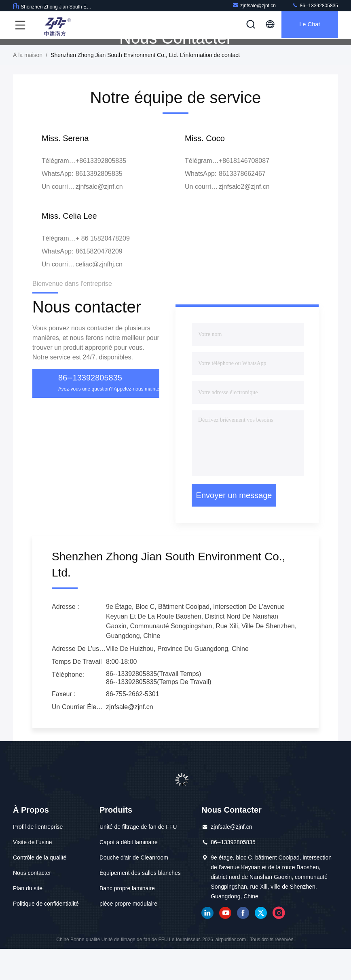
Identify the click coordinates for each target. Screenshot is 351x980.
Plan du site (28, 919)
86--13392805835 (315, 5)
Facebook (243, 944)
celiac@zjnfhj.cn (99, 295)
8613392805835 (99, 205)
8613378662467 (242, 205)
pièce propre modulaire (128, 935)
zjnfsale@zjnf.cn (254, 5)
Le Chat (308, 25)
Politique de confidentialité (46, 935)
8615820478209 (99, 282)
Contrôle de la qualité (40, 889)
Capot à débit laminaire (129, 873)
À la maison (28, 86)
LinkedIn (207, 944)
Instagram (279, 944)
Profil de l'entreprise (38, 858)
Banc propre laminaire (127, 919)
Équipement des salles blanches (140, 904)
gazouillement (261, 944)
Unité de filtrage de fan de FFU (138, 858)
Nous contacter (32, 904)
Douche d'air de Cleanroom (134, 889)
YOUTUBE (225, 944)
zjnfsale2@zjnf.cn (244, 218)
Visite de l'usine (33, 873)
